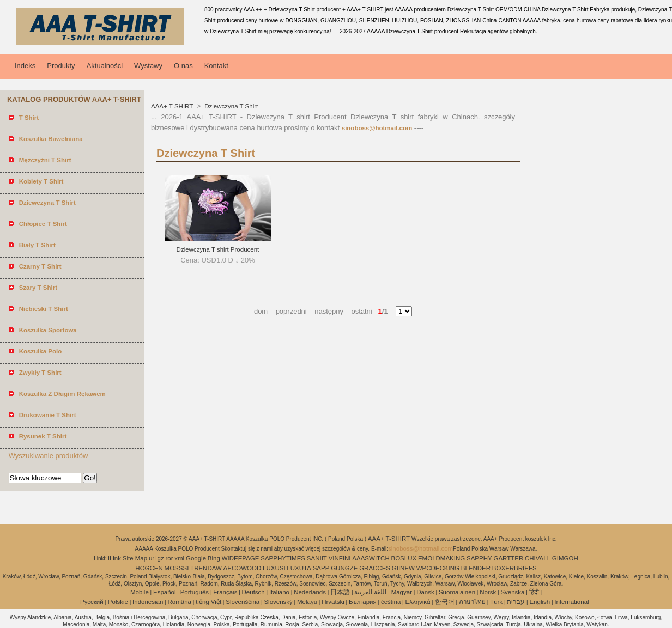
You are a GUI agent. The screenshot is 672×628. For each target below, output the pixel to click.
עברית (516, 602)
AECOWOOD (243, 568)
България (363, 602)
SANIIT (317, 558)
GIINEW (403, 568)
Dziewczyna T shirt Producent (218, 249)
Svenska (512, 592)
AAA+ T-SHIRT (173, 106)
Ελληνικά (418, 602)
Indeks (25, 66)
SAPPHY (479, 558)
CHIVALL (538, 558)
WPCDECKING (438, 568)
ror (169, 558)
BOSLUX (404, 558)
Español (165, 592)
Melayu (307, 602)
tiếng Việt (208, 602)
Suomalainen (457, 592)
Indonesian (148, 602)
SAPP (321, 568)
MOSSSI (177, 568)
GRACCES (375, 568)
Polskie (118, 602)
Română (180, 602)
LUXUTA (299, 568)
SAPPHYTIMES (283, 558)
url (152, 558)
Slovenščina (243, 602)
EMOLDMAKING (441, 558)
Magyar (402, 592)
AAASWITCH (371, 558)
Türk (496, 602)
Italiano (279, 592)
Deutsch (253, 592)
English (540, 602)
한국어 (445, 602)
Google (196, 558)
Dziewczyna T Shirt (230, 106)
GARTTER (508, 558)
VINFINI (340, 558)
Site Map (135, 558)
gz (161, 558)
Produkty (61, 66)
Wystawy (148, 66)
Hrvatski (333, 602)
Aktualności (105, 66)
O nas (183, 66)
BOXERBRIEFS (514, 568)
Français (225, 592)
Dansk (425, 592)
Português (195, 592)
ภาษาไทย (472, 602)
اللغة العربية (370, 592)
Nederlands (310, 592)
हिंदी (534, 592)
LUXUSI (274, 568)
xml (179, 558)
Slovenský (278, 602)
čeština (391, 602)
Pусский (92, 602)
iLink (114, 558)
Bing (214, 558)
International (571, 602)
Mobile (140, 592)
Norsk (488, 592)
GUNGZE (344, 568)
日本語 (340, 592)
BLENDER (476, 568)
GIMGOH (565, 558)
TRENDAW (206, 568)
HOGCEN (149, 568)
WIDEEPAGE (241, 558)
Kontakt (216, 66)
